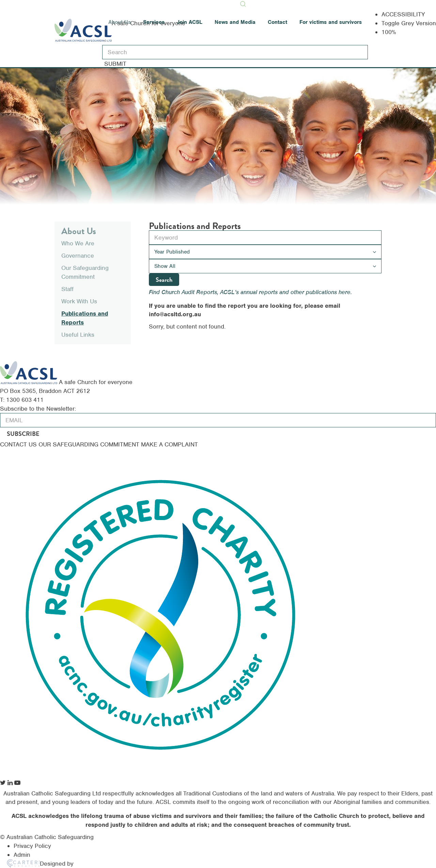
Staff (67, 289)
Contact (277, 22)
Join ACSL (190, 22)
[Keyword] (235, 52)
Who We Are (78, 243)
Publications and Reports (85, 318)
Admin (22, 855)
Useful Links (78, 335)
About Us (120, 22)
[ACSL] (66, 382)
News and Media (235, 22)
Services (154, 22)
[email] (218, 420)
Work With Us (79, 301)
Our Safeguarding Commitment (85, 272)
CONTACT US (19, 444)
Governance (78, 256)
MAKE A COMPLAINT (169, 444)
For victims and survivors (331, 22)
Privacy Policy (32, 846)
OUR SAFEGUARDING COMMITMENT (90, 444)
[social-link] (3, 783)
